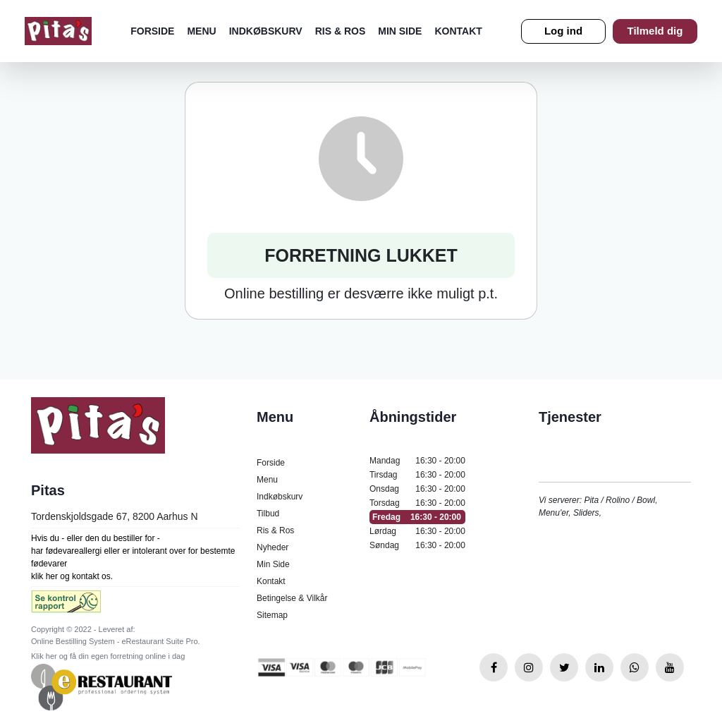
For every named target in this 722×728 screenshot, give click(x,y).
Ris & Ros (341, 31)
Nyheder (273, 547)
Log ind (563, 31)
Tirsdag (417, 475)
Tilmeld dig (655, 31)
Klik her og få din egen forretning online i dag (108, 656)
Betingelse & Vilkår (292, 598)
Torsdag (417, 503)
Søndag (417, 545)
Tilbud (268, 514)
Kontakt (458, 31)
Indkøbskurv (266, 31)
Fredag (417, 517)
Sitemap (272, 615)
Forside (152, 31)
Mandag (417, 461)
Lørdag (417, 531)
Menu (201, 31)
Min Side (400, 31)
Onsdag (417, 489)
